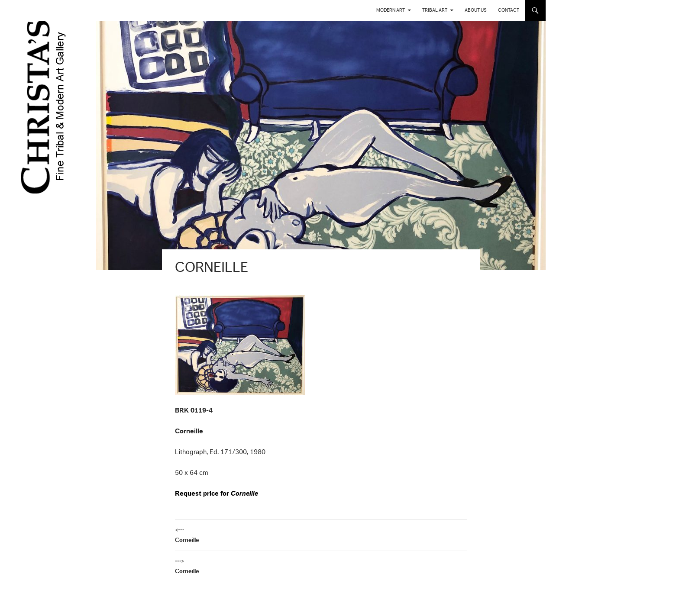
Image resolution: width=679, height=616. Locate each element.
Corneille (321, 534)
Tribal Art (435, 10)
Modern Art (391, 10)
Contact (509, 10)
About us (476, 10)
